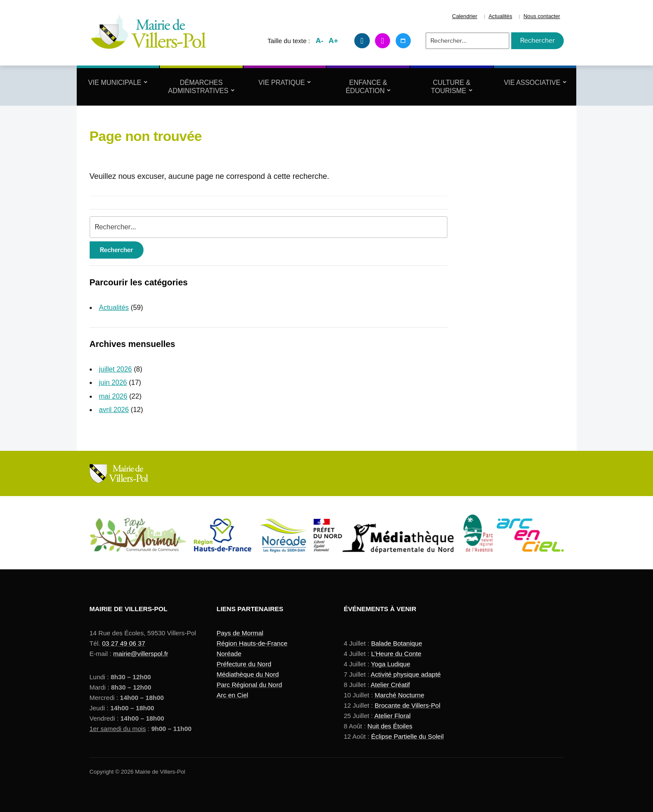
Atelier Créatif (390, 685)
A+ (333, 41)
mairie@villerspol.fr (141, 654)
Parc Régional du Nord (250, 685)
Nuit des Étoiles (390, 726)
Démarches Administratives (198, 87)
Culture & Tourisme (451, 87)
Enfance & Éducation (366, 87)
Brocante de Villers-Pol (407, 705)
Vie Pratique (282, 83)
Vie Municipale (115, 83)
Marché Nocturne (399, 695)
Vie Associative (532, 83)
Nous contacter (542, 16)
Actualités (500, 16)
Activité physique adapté (406, 674)
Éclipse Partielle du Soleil (407, 736)
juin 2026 (113, 383)
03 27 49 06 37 (124, 643)
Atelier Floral (392, 716)
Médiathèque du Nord (248, 674)
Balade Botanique (397, 643)
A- (319, 41)
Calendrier (465, 16)
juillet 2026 (116, 369)
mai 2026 (113, 396)
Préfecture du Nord (244, 664)
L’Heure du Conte (396, 654)
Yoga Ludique (391, 664)
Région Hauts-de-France (252, 643)
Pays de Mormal (240, 633)
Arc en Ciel (233, 695)
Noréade (229, 654)
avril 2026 (114, 410)
